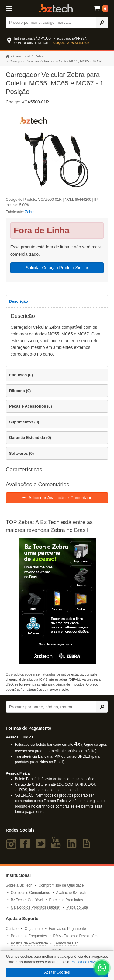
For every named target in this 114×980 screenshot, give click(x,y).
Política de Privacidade (29, 943)
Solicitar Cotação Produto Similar (57, 268)
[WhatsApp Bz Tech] (102, 968)
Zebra (39, 56)
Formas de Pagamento (67, 929)
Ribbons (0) (20, 391)
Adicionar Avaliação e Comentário (57, 498)
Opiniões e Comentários (31, 893)
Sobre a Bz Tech (19, 885)
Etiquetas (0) (21, 375)
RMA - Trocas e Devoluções (76, 936)
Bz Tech (56, 8)
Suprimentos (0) (24, 422)
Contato (12, 929)
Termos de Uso (66, 943)
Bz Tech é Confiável (27, 900)
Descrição (19, 301)
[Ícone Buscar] (102, 23)
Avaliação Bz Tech (71, 893)
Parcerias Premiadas (66, 900)
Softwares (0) (22, 453)
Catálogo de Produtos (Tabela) (36, 907)
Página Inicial (18, 56)
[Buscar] (51, 23)
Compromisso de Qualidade (61, 885)
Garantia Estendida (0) (30, 438)
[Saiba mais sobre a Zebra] (57, 601)
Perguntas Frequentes (29, 936)
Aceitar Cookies (57, 972)
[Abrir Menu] (12, 8)
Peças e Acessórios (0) (31, 406)
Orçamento (34, 929)
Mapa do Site (77, 907)
